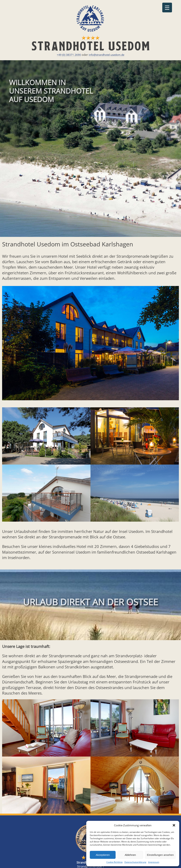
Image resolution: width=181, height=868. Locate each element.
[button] (174, 825)
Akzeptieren (103, 855)
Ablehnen (130, 855)
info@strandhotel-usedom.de (106, 55)
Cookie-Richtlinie (115, 862)
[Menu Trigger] (167, 8)
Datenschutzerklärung (135, 862)
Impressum (154, 862)
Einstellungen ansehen (160, 855)
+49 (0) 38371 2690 (69, 55)
